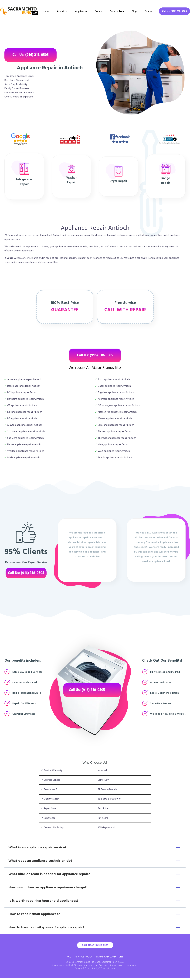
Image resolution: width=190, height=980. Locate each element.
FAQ (69, 957)
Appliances (81, 11)
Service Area (117, 11)
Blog (134, 11)
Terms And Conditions (110, 957)
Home (46, 11)
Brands (98, 11)
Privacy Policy (84, 957)
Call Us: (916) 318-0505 (174, 11)
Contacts (149, 11)
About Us (62, 11)
